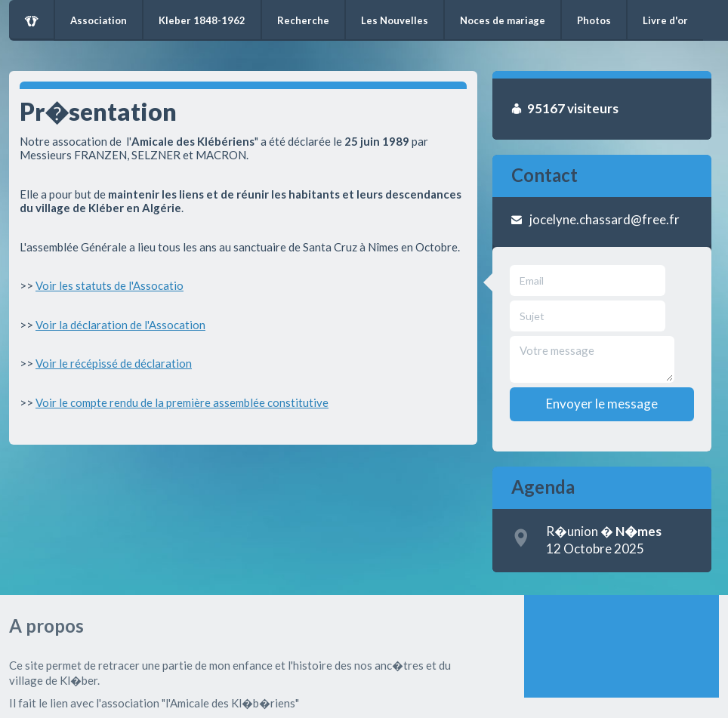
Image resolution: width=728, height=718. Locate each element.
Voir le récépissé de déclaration (114, 363)
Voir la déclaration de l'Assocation (120, 325)
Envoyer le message (602, 404)
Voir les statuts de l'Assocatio (110, 285)
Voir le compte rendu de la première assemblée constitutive (182, 402)
